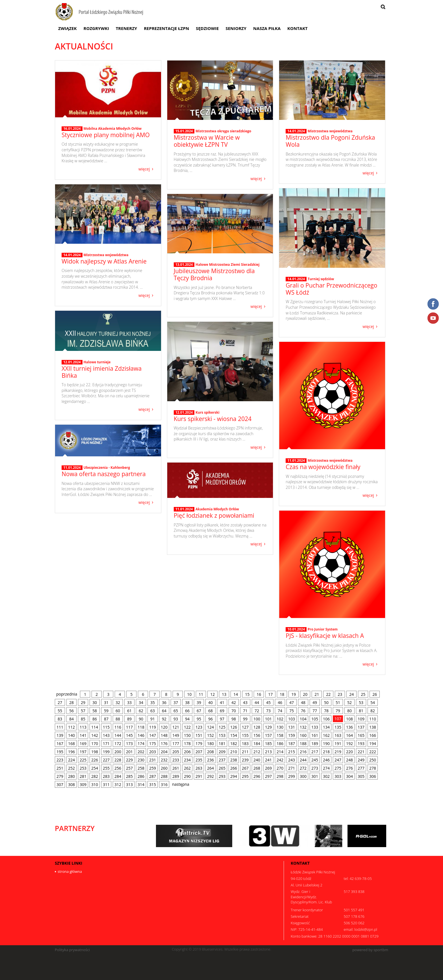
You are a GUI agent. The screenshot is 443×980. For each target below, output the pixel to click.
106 (326, 719)
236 (210, 760)
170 (95, 743)
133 (315, 727)
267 (245, 768)
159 (292, 735)
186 (280, 743)
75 (292, 711)
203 (153, 752)
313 (129, 784)
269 (268, 768)
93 (176, 719)
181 (222, 743)
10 (189, 694)
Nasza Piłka (267, 28)
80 (349, 711)
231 (153, 760)
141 (83, 735)
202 (141, 752)
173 (129, 743)
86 (95, 719)
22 (328, 694)
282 (95, 776)
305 (361, 776)
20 (305, 694)
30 (95, 702)
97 (222, 719)
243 (292, 760)
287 (153, 776)
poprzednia (67, 694)
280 (71, 776)
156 (257, 735)
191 (338, 743)
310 (95, 784)
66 (187, 711)
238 (234, 760)
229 (129, 760)
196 (71, 752)
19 (294, 694)
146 (141, 735)
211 (245, 752)
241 (268, 760)
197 (83, 752)
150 (187, 735)
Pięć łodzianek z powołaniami (214, 515)
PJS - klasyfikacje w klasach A (325, 636)
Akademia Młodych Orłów (217, 509)
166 (373, 735)
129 (268, 727)
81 (361, 711)
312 (118, 784)
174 (141, 743)
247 (338, 760)
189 (315, 743)
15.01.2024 (184, 131)
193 (361, 743)
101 (268, 719)
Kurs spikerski (208, 412)
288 (164, 776)
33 (129, 702)
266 (234, 768)
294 (234, 776)
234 (187, 760)
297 (268, 776)
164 (349, 735)
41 (222, 702)
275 (338, 768)
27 (60, 702)
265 (222, 768)
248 (349, 760)
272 (303, 768)
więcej (144, 169)
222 (373, 752)
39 (199, 702)
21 (317, 694)
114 (95, 727)
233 (176, 760)
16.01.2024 (72, 129)
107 (338, 719)
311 (106, 784)
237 (222, 760)
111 (60, 727)
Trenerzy (127, 28)
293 (222, 776)
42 (234, 702)
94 (187, 719)
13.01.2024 (184, 265)
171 (106, 743)
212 (257, 752)
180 (210, 743)
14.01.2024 (296, 131)
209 (222, 752)
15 (247, 694)
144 (118, 735)
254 (95, 768)
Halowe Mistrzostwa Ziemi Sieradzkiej (227, 265)
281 (83, 776)
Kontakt (297, 28)
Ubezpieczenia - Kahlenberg (107, 468)
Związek (68, 28)
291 (199, 776)
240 (257, 760)
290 (187, 776)
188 (303, 743)
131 (292, 727)
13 (224, 694)
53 (361, 702)
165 (361, 735)
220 (349, 752)
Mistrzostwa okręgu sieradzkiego (223, 131)
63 (153, 711)
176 (164, 743)
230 (141, 760)
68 (210, 711)
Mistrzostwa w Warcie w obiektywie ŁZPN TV (207, 141)
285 (129, 776)
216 (303, 752)
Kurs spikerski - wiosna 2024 (213, 419)
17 (270, 694)
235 (199, 760)
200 (118, 752)
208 (210, 752)
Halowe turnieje (97, 362)
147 (153, 735)
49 (315, 702)
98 (234, 719)
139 (60, 735)
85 (83, 719)
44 (257, 702)
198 (95, 752)
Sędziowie (207, 28)
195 (60, 752)
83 (60, 719)
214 (280, 752)
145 (129, 735)
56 (71, 711)
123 (199, 727)
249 (361, 760)
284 (118, 776)
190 (326, 743)
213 (268, 752)
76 (303, 711)
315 (153, 784)
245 (315, 760)
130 (280, 727)
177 (176, 743)
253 (83, 768)
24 (351, 694)
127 (245, 727)
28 (71, 702)
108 (349, 719)
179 (199, 743)
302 (326, 776)
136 (349, 727)
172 (118, 743)
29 (83, 702)
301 (315, 776)
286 (141, 776)
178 (187, 743)
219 (338, 752)
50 (326, 702)
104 (303, 719)
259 (153, 768)
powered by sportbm (370, 950)
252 (71, 768)
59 (106, 711)
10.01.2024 (296, 629)
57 (83, 711)
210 (234, 752)
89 (129, 719)
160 (303, 735)
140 (71, 735)
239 (245, 760)
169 (83, 743)
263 (199, 768)
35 (153, 702)
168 (71, 743)
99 (245, 719)
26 (375, 694)
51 (338, 702)
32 (118, 702)
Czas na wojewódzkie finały (323, 467)
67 (199, 711)
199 (106, 752)
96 (210, 719)
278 (373, 768)
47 (292, 702)
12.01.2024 (72, 362)
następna (181, 784)
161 (315, 735)
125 (222, 727)
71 (245, 711)
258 (141, 768)
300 (303, 776)
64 (164, 711)
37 (176, 702)
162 (326, 735)
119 (153, 727)
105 (315, 719)
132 (303, 727)
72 (257, 711)
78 (326, 711)
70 (234, 711)
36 (164, 702)
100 (257, 719)
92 (164, 719)
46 (280, 702)
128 (257, 727)
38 (187, 702)
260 (164, 768)
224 (71, 760)
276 (349, 768)
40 (210, 702)
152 (210, 735)
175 (153, 743)
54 (373, 702)
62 (141, 711)
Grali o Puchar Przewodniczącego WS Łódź (331, 289)
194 (373, 743)
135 (338, 727)
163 (338, 735)
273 (315, 768)
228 (118, 760)
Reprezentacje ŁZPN (166, 28)
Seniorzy (236, 28)
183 (245, 743)
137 (361, 727)
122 (187, 727)
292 (210, 776)
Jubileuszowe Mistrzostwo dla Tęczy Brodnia (214, 274)
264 (210, 768)
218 (326, 752)
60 (118, 711)
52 (349, 702)
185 (268, 743)
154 (234, 735)
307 (60, 784)
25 (363, 694)
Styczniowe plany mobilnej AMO (106, 135)
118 (141, 727)
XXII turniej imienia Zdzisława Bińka (102, 372)
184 (257, 743)
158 (280, 735)
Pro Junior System (323, 629)
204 (164, 752)
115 (106, 727)
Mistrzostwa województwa (330, 131)
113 (83, 727)
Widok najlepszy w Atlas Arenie (104, 261)
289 (176, 776)
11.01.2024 (296, 461)
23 (340, 694)
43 (245, 702)
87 (106, 719)
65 (176, 711)
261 (176, 768)
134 (326, 727)
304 (349, 776)
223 (60, 760)
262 (187, 768)
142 (95, 735)
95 (199, 719)
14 (236, 694)
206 (187, 752)
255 (106, 768)
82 (373, 711)
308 (71, 784)
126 (234, 727)
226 (95, 760)
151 (199, 735)
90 (141, 719)
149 (176, 735)
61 (129, 711)
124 (210, 727)
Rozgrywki (96, 28)
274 (326, 768)
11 (201, 694)
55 (60, 711)
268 (257, 768)
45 (268, 702)
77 (315, 711)
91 (153, 719)
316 (164, 784)
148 (164, 735)
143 (106, 735)
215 (292, 752)
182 (234, 743)
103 (292, 719)
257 (129, 768)
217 (315, 752)
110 (373, 719)
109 (361, 719)
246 (326, 760)
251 (60, 768)
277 (361, 768)
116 (118, 727)
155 (245, 735)
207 (199, 752)
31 (106, 702)
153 (222, 735)
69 (222, 711)
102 (280, 719)
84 (71, 719)
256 (118, 768)
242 (280, 760)
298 (280, 776)
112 (71, 727)
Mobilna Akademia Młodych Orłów (112, 129)
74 (280, 711)
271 (292, 768)
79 (338, 711)
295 (245, 776)
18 (282, 694)
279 (60, 776)
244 (303, 760)
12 (212, 694)
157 (268, 735)
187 (292, 743)
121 (176, 727)
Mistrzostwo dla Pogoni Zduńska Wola (330, 141)
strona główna (70, 871)
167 (60, 743)
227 (106, 760)
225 (83, 760)
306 (373, 776)
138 (373, 727)
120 (164, 727)
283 (106, 776)
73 (268, 711)
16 (259, 694)
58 (95, 711)
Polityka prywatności (72, 950)
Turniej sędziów (321, 279)
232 (164, 760)
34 (141, 702)
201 (129, 752)
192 (349, 743)
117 (129, 727)
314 (141, 784)
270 (280, 768)
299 (292, 776)
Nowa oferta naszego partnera (104, 474)
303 (338, 776)
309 (83, 784)
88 (118, 719)
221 (361, 752)
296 (257, 776)
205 (176, 752)
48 (303, 702)
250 (373, 760)
